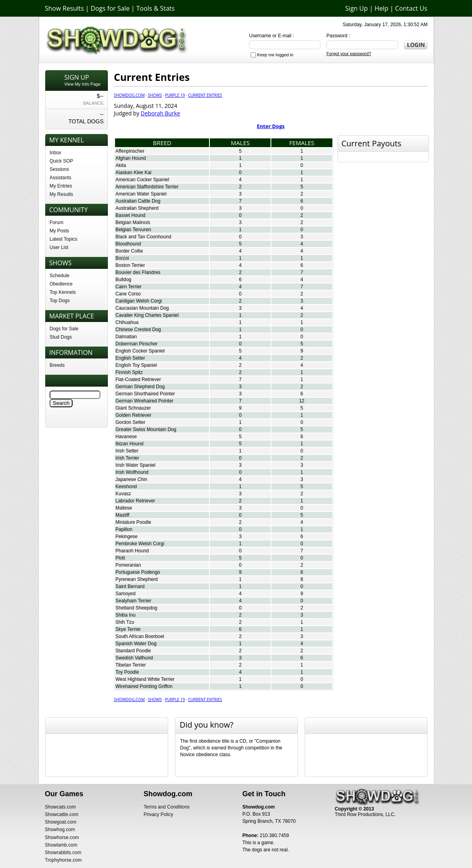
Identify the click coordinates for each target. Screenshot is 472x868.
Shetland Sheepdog (136, 608)
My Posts (59, 231)
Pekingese (127, 537)
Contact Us (411, 8)
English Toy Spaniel (136, 365)
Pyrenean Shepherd (137, 579)
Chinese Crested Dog (138, 330)
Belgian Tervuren (133, 230)
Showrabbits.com (63, 853)
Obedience (61, 284)
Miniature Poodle (133, 522)
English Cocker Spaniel (140, 351)
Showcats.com (60, 807)
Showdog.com (129, 95)
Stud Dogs (61, 337)
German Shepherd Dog (140, 387)
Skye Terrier (128, 629)
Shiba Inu (126, 615)
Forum (57, 222)
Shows (155, 95)
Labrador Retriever (135, 501)
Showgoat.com (60, 822)
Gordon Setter (130, 422)
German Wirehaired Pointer (144, 401)
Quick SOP (61, 161)
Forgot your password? (349, 54)
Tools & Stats (155, 8)
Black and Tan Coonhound (143, 237)
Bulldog (123, 280)
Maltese (124, 508)
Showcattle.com (62, 814)
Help (381, 8)
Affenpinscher (130, 151)
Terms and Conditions (167, 807)
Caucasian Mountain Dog (142, 308)
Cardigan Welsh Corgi (139, 301)
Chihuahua (127, 322)
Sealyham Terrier (133, 601)
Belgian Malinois (133, 222)
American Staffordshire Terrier (147, 187)
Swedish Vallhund (134, 658)
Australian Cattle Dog (138, 201)
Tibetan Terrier (131, 665)
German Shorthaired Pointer (145, 394)
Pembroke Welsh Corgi (140, 544)
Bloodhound (128, 244)
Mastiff (122, 515)
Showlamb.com (61, 845)
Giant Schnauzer (133, 408)
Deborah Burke (160, 113)
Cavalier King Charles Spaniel (147, 315)
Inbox (55, 153)
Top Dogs (60, 301)
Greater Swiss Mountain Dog (146, 429)
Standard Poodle (133, 651)
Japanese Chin (131, 479)
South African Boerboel (140, 636)
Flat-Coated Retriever (138, 379)
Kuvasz (123, 494)
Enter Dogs (271, 126)
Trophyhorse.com (63, 860)
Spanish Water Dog (136, 644)
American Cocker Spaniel (142, 180)
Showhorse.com (62, 837)
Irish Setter (127, 451)
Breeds (57, 365)
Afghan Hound (131, 158)
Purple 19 (175, 95)
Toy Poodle (127, 672)
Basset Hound (130, 215)
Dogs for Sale (110, 8)
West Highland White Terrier (145, 679)
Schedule (59, 276)
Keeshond (126, 487)
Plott (120, 558)
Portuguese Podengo (138, 572)
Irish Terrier (127, 458)
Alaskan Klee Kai (133, 172)
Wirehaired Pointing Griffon (144, 686)
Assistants (60, 178)
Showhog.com (60, 830)
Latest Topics (63, 239)
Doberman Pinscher (136, 344)
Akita (121, 165)
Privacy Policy (158, 814)
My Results (61, 194)
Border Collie (129, 251)
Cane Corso (128, 294)
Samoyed (126, 594)
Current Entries (205, 95)
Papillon (124, 529)
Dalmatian (126, 337)
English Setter (130, 358)
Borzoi (122, 258)
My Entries (61, 186)
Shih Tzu (125, 622)
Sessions (59, 169)
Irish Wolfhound (132, 472)
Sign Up (356, 8)
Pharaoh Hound (132, 551)
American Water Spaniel (141, 194)
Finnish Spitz (129, 372)
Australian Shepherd (137, 208)
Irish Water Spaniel (135, 465)
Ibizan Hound (130, 444)
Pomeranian (128, 565)
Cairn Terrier (129, 287)
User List (59, 247)
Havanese (126, 437)
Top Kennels (63, 292)
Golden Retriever (133, 415)
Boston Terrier (130, 265)
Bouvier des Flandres (138, 272)
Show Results (64, 8)
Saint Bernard (130, 586)
